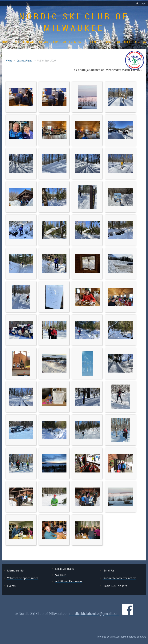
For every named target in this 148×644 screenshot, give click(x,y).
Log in (143, 4)
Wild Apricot (116, 637)
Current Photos (25, 61)
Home (9, 61)
